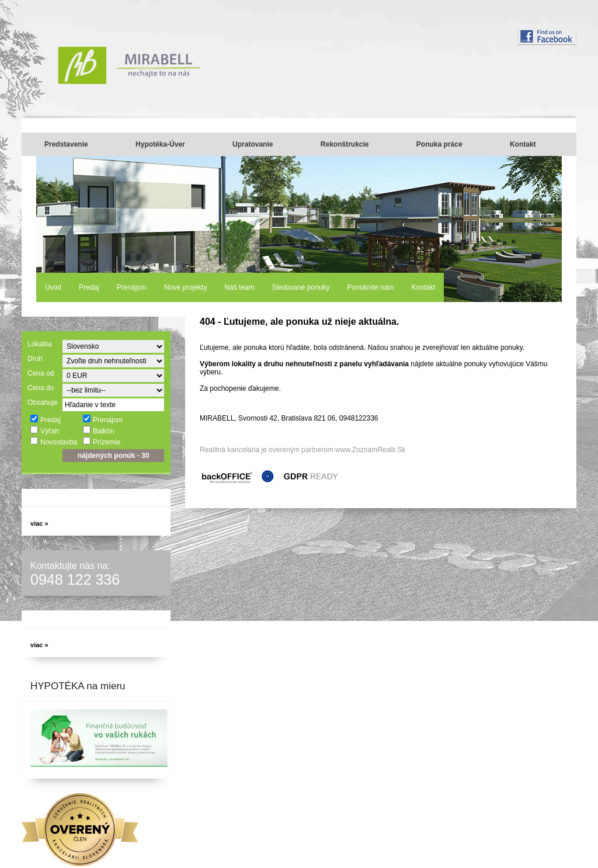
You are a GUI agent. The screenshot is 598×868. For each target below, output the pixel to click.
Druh (35, 359)
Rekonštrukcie (345, 144)
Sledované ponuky (301, 287)
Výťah (44, 430)
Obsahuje (42, 402)
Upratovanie (253, 144)
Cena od (41, 373)
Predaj (89, 287)
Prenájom (132, 287)
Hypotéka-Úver (160, 144)
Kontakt (523, 144)
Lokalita (39, 344)
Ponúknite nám (371, 287)
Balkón (98, 430)
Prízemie (101, 442)
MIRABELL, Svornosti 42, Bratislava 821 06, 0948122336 (289, 418)
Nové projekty (185, 287)
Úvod (53, 287)
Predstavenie (66, 144)
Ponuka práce (439, 144)
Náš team (239, 287)
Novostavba (53, 442)
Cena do (41, 388)
